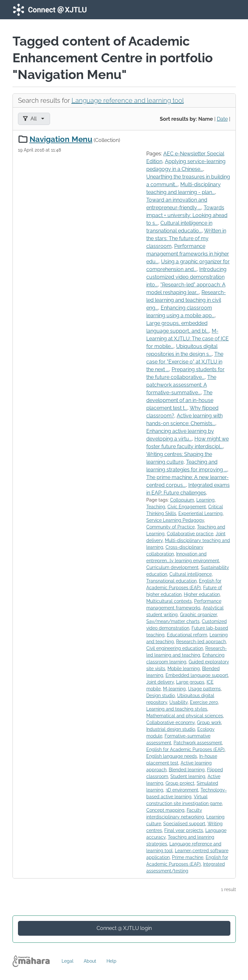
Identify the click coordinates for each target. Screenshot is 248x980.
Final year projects (184, 830)
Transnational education (171, 581)
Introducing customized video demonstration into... (186, 277)
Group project (180, 783)
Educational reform (187, 635)
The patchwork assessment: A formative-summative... (181, 385)
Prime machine (188, 857)
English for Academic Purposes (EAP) (185, 749)
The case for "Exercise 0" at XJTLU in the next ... (185, 362)
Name (206, 119)
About (90, 961)
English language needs (172, 756)
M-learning (174, 689)
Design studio (161, 696)
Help (111, 961)
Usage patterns (204, 689)
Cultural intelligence (191, 574)
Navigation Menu (61, 139)
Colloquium (182, 500)
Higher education (202, 594)
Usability (179, 702)
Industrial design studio (171, 729)
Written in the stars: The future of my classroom (186, 238)
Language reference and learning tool (128, 101)
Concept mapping (165, 810)
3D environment (182, 790)
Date (222, 119)
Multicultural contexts (169, 601)
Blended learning (187, 770)
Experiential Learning (201, 513)
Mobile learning (184, 669)
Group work (209, 722)
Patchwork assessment (198, 743)
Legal (68, 961)
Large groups (190, 682)
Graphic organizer (198, 615)
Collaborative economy (171, 722)
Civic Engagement (187, 507)
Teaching (156, 507)
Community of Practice (171, 527)
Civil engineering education (175, 648)
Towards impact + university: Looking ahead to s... (187, 215)
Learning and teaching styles (177, 709)
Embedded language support (197, 675)
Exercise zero (204, 702)
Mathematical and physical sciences (185, 716)
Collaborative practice (190, 534)
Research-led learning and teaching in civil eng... (186, 300)
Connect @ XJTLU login (124, 928)
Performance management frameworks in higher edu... (188, 254)
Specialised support (184, 824)
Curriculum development (172, 567)
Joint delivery (160, 682)
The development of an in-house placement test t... (180, 400)
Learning (205, 500)
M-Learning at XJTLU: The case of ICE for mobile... (188, 339)
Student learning (188, 776)
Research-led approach (201, 642)
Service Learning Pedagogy (175, 520)
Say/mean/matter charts (173, 621)
